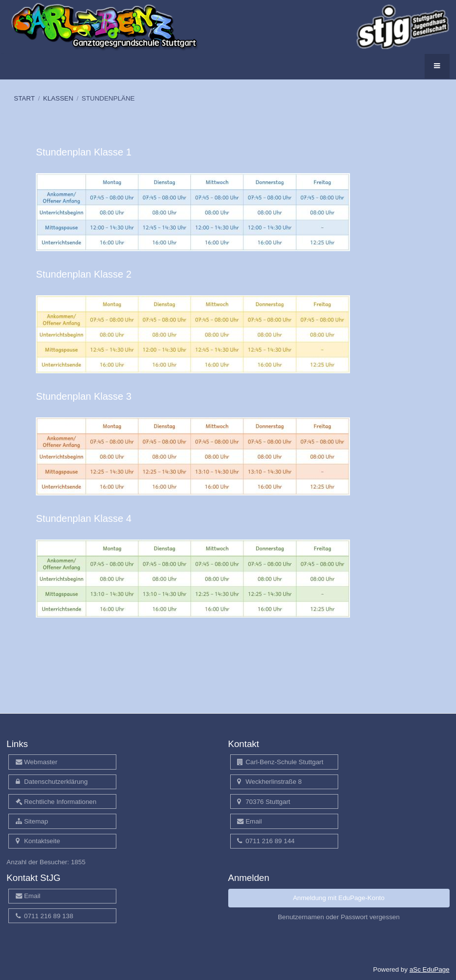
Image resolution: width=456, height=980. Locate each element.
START (24, 98)
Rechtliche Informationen (56, 802)
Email (250, 821)
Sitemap (32, 821)
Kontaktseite (38, 841)
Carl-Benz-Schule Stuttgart (280, 762)
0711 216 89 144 (266, 841)
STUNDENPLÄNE (108, 98)
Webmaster (37, 762)
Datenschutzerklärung (52, 782)
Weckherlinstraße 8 (269, 782)
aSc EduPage (429, 969)
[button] (437, 66)
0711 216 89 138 (44, 916)
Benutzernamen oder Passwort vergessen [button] (339, 917)
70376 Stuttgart (264, 802)
